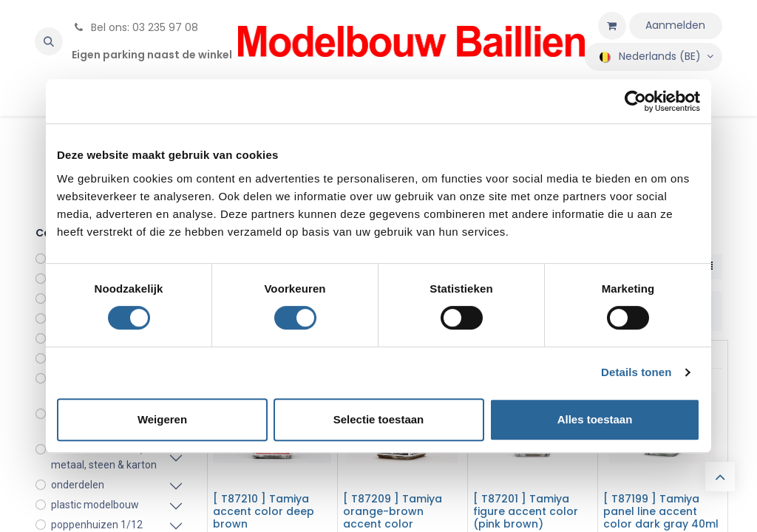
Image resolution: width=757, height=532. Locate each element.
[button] (49, 41)
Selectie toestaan (379, 419)
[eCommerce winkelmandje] (612, 26)
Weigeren (162, 419)
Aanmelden (675, 25)
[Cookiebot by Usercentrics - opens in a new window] (635, 101)
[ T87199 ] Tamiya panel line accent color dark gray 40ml (661, 511)
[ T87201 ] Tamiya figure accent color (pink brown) (526, 511)
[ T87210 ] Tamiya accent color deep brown (264, 511)
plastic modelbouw (95, 505)
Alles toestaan (595, 419)
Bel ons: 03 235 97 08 (135, 27)
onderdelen (78, 485)
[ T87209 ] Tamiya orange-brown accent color (393, 511)
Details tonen (636, 372)
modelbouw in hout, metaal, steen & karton (104, 457)
